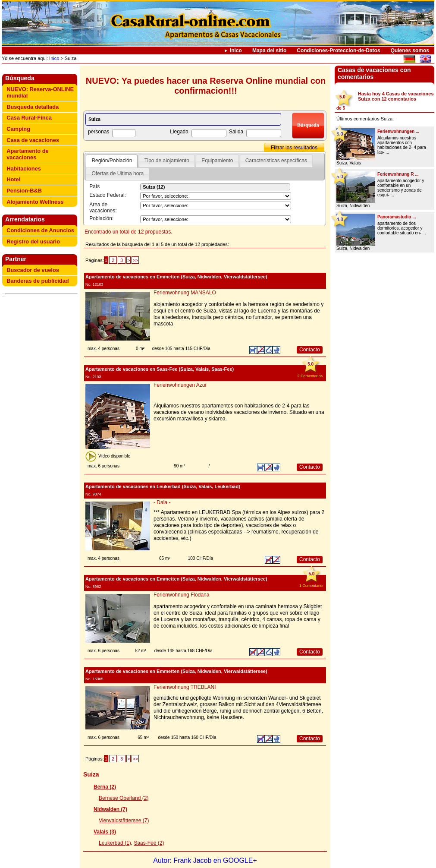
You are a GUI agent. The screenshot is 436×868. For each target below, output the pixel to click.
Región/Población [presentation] (112, 161)
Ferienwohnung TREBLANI (185, 687)
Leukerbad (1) (115, 843)
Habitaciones (24, 169)
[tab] (112, 161)
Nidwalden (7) (110, 809)
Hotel (13, 179)
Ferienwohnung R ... (398, 174)
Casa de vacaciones (33, 140)
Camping (18, 129)
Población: (101, 218)
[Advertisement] (41, 317)
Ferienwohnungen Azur (180, 385)
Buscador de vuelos (33, 270)
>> (135, 260)
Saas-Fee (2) (149, 843)
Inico (236, 51)
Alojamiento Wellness (35, 202)
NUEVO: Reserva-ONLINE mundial (40, 92)
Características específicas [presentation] (276, 161)
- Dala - (162, 502)
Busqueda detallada (33, 107)
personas (99, 132)
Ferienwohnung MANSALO (185, 293)
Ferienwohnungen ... (398, 131)
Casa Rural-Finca (29, 118)
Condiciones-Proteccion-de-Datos (338, 51)
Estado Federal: (108, 195)
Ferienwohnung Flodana (181, 595)
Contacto (310, 350)
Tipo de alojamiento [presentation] (167, 161)
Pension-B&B (24, 191)
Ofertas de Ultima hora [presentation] (118, 174)
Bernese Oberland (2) (124, 798)
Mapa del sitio (269, 51)
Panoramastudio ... (397, 217)
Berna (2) (105, 787)
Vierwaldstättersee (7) (124, 821)
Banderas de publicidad (38, 281)
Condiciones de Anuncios (40, 230)
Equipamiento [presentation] (217, 161)
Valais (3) (105, 832)
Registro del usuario (33, 241)
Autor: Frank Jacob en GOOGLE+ (205, 860)
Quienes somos (410, 51)
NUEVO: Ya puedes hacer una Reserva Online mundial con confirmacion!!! (206, 86)
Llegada (179, 132)
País (94, 186)
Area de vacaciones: (103, 208)
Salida (236, 132)
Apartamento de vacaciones (27, 154)
